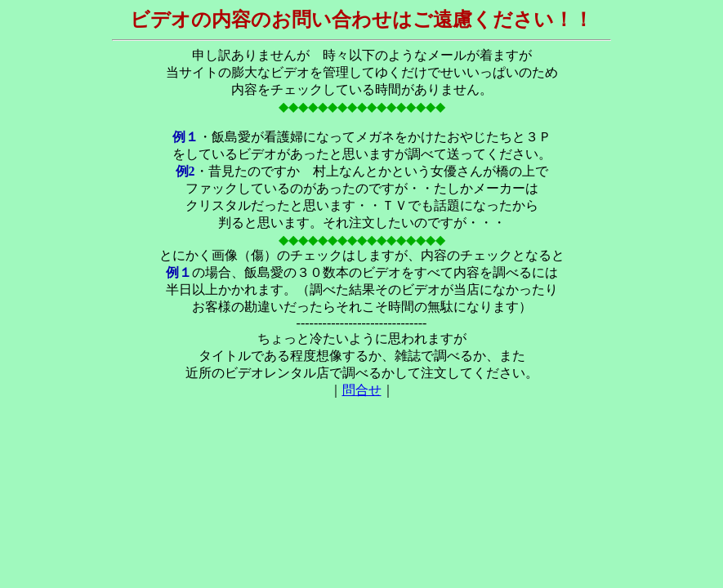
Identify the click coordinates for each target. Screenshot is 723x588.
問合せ (362, 390)
